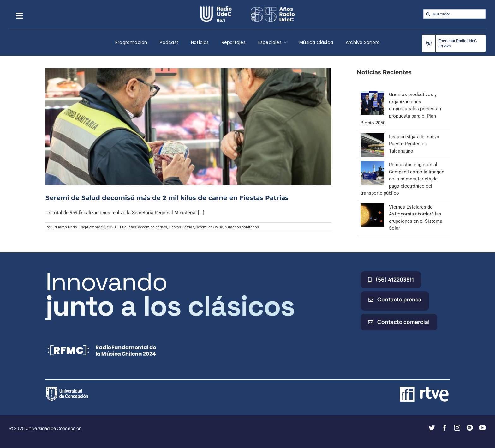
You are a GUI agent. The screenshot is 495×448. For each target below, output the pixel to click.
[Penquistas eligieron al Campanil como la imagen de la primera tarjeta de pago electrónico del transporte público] (372, 165)
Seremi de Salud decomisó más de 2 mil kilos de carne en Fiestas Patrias (167, 198)
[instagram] (457, 428)
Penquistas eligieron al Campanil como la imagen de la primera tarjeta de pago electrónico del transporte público (402, 179)
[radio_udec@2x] (216, 9)
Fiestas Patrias (181, 227)
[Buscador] (454, 14)
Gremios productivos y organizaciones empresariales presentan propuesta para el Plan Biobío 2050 (401, 109)
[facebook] (444, 428)
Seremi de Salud (209, 227)
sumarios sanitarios (242, 227)
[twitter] (432, 428)
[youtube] (482, 428)
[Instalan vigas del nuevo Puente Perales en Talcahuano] (372, 137)
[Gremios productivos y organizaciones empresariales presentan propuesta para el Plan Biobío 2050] (372, 94)
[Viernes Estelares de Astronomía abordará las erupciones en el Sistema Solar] (372, 207)
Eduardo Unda (65, 227)
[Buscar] (428, 14)
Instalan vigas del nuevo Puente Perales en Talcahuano (414, 144)
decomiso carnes (152, 227)
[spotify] (470, 428)
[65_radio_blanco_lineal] (273, 9)
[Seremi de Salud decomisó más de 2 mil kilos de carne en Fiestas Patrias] (188, 126)
